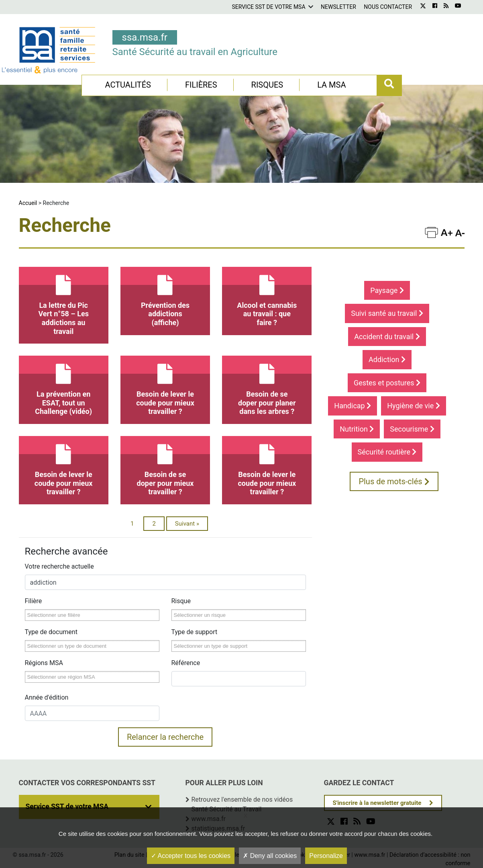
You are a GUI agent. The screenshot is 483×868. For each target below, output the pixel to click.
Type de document (51, 632)
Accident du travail (387, 337)
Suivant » (187, 524)
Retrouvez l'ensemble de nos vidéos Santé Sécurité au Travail (242, 804)
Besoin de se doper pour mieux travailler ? (165, 466)
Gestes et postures (387, 383)
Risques (267, 85)
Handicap (353, 406)
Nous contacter (388, 7)
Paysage (387, 290)
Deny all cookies (270, 856)
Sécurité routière (387, 452)
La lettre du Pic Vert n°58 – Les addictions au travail (64, 301)
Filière (34, 601)
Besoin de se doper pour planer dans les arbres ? (267, 386)
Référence (186, 663)
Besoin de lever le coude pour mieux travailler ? (165, 386)
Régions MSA (44, 663)
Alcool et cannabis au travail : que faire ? (267, 297)
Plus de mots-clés (394, 481)
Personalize (326, 856)
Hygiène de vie (414, 406)
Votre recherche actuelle (59, 566)
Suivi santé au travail (387, 313)
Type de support (195, 632)
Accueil (28, 203)
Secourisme (412, 429)
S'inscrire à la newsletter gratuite (377, 803)
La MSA (331, 85)
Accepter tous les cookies (191, 856)
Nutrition (357, 429)
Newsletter (338, 7)
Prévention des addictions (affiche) (165, 297)
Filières (201, 85)
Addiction (387, 359)
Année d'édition (47, 697)
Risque (181, 601)
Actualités (128, 85)
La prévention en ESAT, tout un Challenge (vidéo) (64, 386)
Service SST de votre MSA (268, 7)
